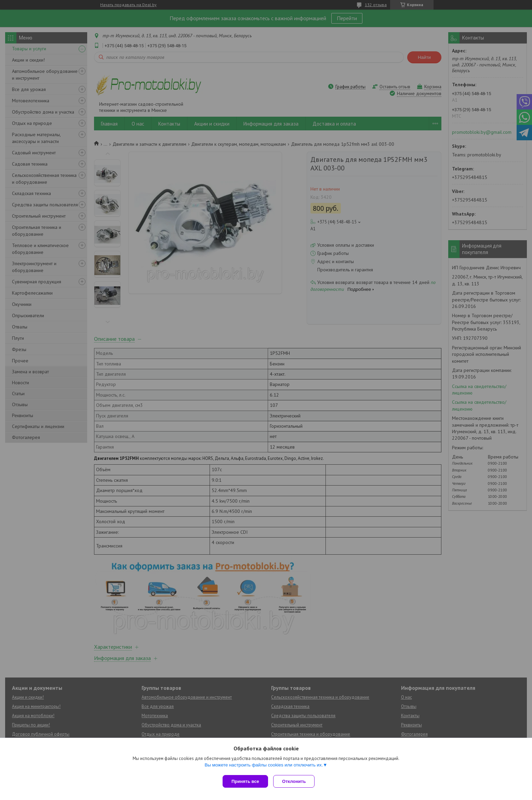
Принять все (245, 781)
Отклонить (296, 781)
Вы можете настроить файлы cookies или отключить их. (264, 766)
